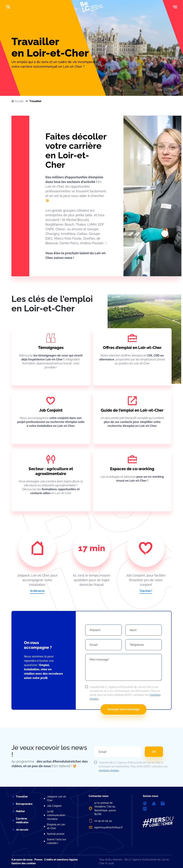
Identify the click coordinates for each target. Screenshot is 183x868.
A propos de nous (22, 860)
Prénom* (95, 630)
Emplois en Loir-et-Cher (56, 826)
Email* (94, 645)
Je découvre (37, 591)
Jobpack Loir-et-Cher (57, 798)
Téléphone (137, 645)
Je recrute (22, 830)
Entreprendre (24, 804)
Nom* (133, 630)
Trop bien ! (146, 591)
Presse (38, 860)
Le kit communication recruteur (56, 815)
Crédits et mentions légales (61, 860)
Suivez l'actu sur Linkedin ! (57, 841)
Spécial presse (56, 834)
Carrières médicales (22, 820)
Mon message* (100, 660)
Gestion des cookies (24, 863)
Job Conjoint (54, 806)
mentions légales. (109, 770)
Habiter (20, 811)
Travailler (22, 797)
